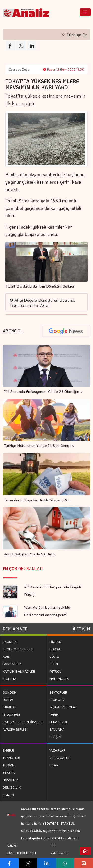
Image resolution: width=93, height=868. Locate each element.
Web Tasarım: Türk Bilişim (60, 857)
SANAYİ (8, 795)
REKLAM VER (15, 629)
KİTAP (54, 765)
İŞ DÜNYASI (11, 714)
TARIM (54, 714)
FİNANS (55, 642)
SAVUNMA (57, 729)
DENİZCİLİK (12, 787)
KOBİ (7, 656)
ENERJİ (8, 750)
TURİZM (9, 765)
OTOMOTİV (57, 700)
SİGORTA (10, 679)
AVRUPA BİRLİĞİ (15, 729)
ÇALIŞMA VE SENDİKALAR (23, 722)
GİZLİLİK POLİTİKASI (22, 853)
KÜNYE (12, 846)
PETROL (55, 671)
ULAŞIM (55, 737)
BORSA (55, 649)
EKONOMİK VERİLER (18, 649)
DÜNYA (8, 700)
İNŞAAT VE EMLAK (63, 707)
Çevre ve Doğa (19, 69)
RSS (53, 845)
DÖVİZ (54, 656)
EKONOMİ (10, 642)
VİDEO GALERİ (61, 758)
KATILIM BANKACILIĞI (19, 671)
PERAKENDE (59, 722)
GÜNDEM (10, 692)
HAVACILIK (11, 780)
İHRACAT (9, 707)
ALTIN (54, 664)
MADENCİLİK (59, 679)
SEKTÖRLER (58, 692)
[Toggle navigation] (85, 12)
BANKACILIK (12, 664)
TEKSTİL (9, 772)
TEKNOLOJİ (11, 758)
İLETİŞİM (81, 629)
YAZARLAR (57, 750)
